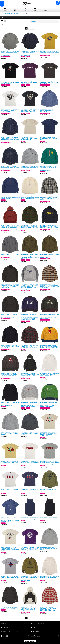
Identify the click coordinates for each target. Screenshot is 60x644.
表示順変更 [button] (34, 21)
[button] (2, 4)
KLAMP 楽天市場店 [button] (30, 641)
